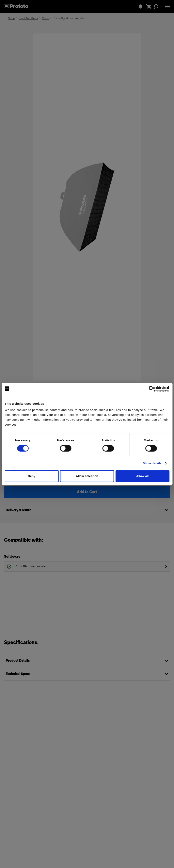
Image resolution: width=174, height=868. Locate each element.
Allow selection (87, 476)
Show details (152, 463)
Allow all (142, 476)
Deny (31, 476)
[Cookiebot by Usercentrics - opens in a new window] (152, 389)
